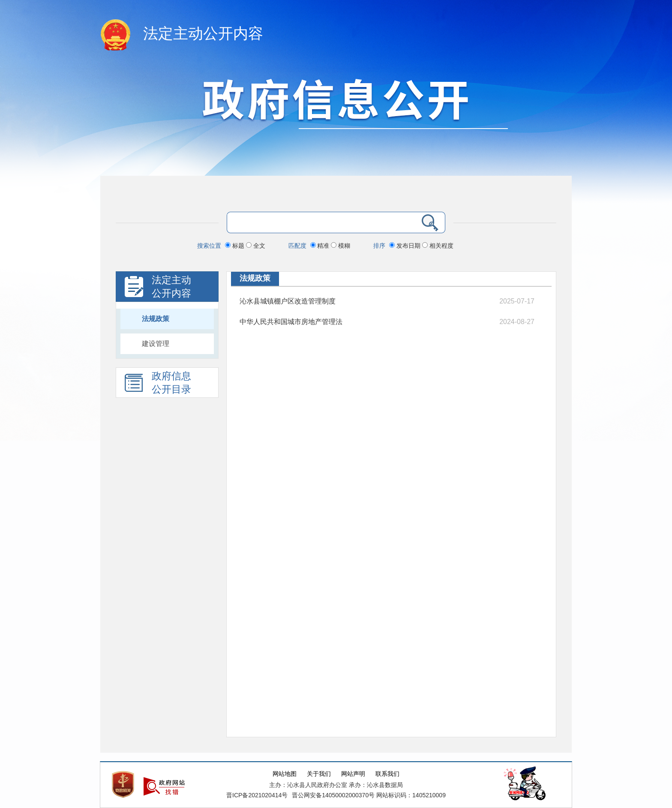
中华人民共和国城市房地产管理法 (291, 322)
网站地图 (285, 774)
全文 (256, 246)
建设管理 (156, 344)
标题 (235, 246)
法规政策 (156, 319)
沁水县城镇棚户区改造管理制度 (288, 301)
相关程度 (438, 246)
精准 (321, 246)
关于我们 (319, 774)
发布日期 (406, 246)
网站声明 (353, 774)
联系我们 (387, 774)
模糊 (340, 246)
